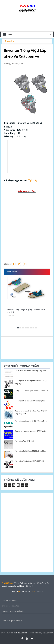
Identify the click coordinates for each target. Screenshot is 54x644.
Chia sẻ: (7, 264)
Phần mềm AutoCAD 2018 (24, 441)
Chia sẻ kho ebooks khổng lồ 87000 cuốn (30, 431)
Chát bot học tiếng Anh (10, 601)
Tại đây (33, 180)
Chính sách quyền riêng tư (12, 621)
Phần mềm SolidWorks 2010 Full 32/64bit (30, 451)
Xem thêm (12, 272)
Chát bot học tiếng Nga (10, 606)
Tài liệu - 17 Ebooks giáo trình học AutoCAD (31, 391)
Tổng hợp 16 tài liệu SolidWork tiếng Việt (30, 401)
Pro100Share (22, 633)
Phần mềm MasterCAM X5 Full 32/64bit (29, 461)
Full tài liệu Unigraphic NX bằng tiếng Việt (30, 371)
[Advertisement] (27, 156)
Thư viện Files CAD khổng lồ (13, 611)
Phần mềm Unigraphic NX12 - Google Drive (31, 421)
